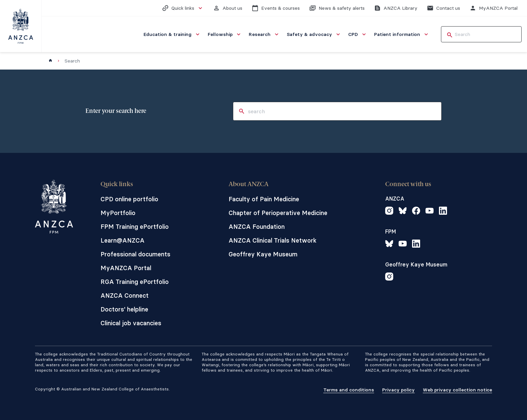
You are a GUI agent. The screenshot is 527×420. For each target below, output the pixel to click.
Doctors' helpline (124, 309)
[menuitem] (172, 34)
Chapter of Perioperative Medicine (278, 213)
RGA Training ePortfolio (135, 282)
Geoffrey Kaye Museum (263, 254)
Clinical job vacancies (131, 323)
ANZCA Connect (125, 296)
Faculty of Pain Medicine (264, 199)
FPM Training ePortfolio (135, 227)
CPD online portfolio (129, 199)
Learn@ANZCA (123, 240)
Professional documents (135, 254)
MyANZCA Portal (126, 268)
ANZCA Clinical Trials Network (273, 240)
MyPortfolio (118, 213)
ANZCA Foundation (257, 227)
